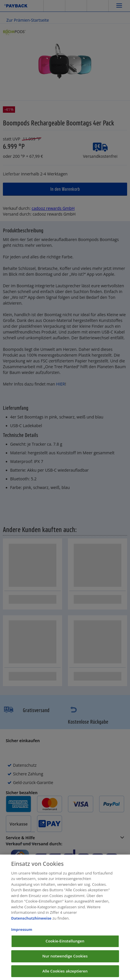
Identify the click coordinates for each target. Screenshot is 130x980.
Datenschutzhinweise (31, 923)
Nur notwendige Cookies (65, 961)
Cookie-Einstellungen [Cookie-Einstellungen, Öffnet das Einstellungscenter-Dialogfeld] (65, 946)
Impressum (22, 934)
